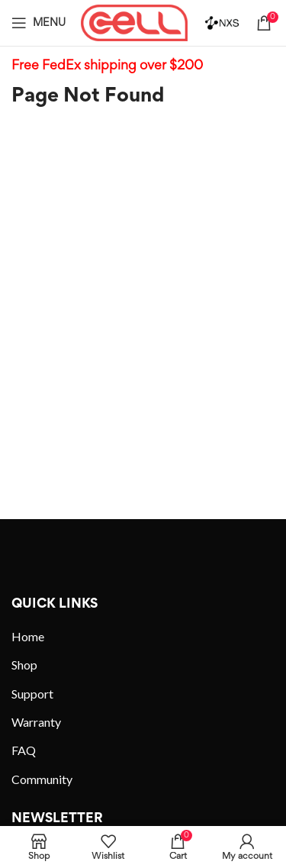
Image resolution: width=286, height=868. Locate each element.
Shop (24, 665)
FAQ (24, 750)
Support (32, 694)
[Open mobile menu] (39, 23)
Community (42, 779)
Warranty (36, 722)
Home (28, 636)
